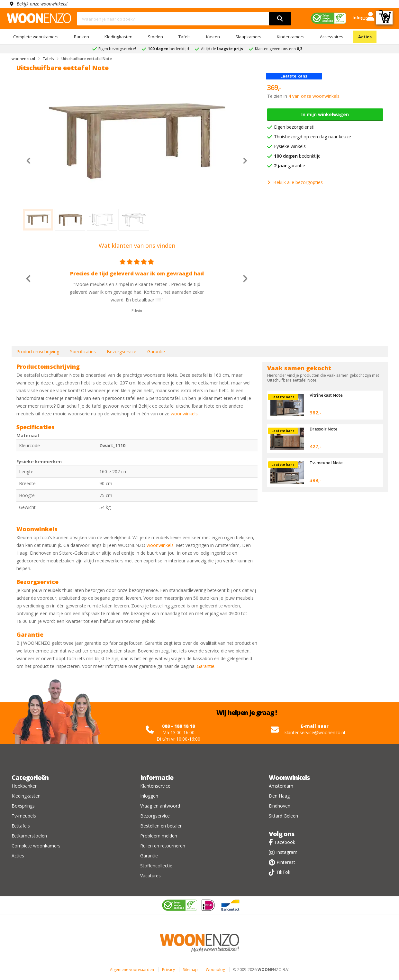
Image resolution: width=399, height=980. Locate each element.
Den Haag (279, 796)
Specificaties (83, 351)
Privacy (168, 970)
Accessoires (332, 37)
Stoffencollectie (156, 866)
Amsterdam (281, 786)
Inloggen (149, 796)
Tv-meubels (24, 816)
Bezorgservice (122, 351)
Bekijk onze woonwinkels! (42, 4)
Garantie (156, 351)
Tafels (185, 37)
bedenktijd (297, 156)
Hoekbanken (25, 786)
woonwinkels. (185, 414)
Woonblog (215, 970)
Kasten (213, 37)
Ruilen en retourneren (163, 846)
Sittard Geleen (283, 816)
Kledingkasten (118, 37)
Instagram (287, 852)
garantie (290, 166)
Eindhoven (280, 806)
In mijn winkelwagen (325, 114)
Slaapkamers (248, 37)
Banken (82, 37)
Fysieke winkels (290, 146)
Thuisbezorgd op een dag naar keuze (313, 137)
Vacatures (150, 876)
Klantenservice (155, 786)
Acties (365, 37)
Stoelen (155, 37)
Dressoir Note (324, 429)
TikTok (283, 872)
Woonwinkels (289, 777)
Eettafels (21, 826)
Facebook (285, 842)
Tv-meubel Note (326, 463)
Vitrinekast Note (326, 395)
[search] (280, 19)
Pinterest (286, 862)
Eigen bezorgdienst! (294, 127)
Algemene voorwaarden (132, 970)
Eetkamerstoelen (29, 836)
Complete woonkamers (36, 37)
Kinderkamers (291, 37)
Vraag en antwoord (160, 806)
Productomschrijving (38, 351)
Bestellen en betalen (161, 826)
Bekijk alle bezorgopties (295, 182)
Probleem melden (159, 836)
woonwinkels (160, 545)
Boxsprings (23, 806)
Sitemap (190, 970)
